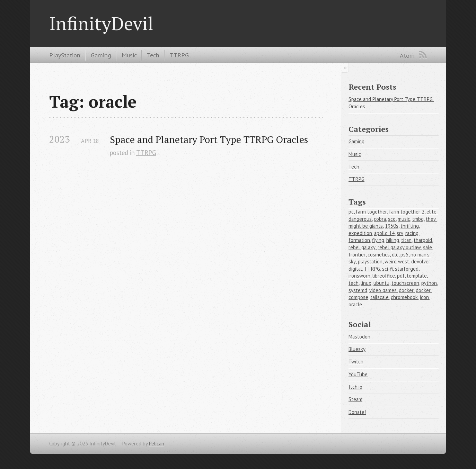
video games (383, 290)
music (404, 219)
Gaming (101, 55)
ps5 (404, 255)
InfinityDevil (101, 23)
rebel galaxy (362, 247)
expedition (360, 233)
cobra (380, 219)
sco (392, 219)
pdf (401, 276)
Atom (407, 55)
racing (412, 233)
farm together (371, 212)
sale (427, 247)
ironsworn (359, 276)
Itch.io (355, 387)
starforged (407, 269)
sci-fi (387, 269)
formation (359, 240)
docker (406, 290)
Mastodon (359, 337)
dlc (395, 255)
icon (424, 297)
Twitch (356, 362)
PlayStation (65, 55)
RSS (423, 55)
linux (366, 283)
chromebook (404, 297)
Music (129, 55)
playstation (370, 261)
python (429, 283)
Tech (153, 55)
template (417, 276)
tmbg (418, 219)
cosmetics (379, 255)
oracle (355, 304)
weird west (397, 261)
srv (400, 233)
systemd (358, 290)
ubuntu (381, 283)
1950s (392, 226)
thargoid (423, 240)
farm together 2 (407, 212)
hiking (393, 240)
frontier (357, 255)
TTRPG (179, 55)
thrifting (410, 226)
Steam (355, 399)
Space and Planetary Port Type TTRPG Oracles (209, 139)
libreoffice (384, 276)
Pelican (157, 444)
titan (406, 240)
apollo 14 (384, 233)
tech (354, 283)
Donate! (357, 412)
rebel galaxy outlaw (399, 247)
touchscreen (405, 283)
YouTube (358, 374)
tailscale (380, 297)
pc (351, 212)
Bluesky (357, 349)
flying (378, 240)
